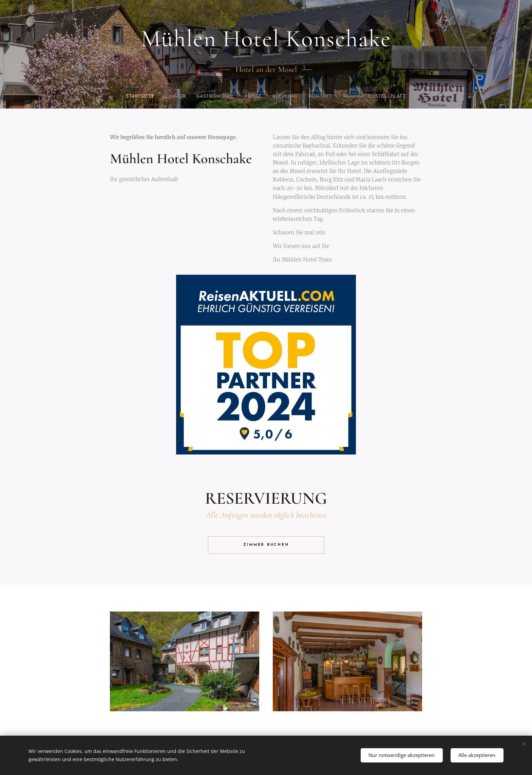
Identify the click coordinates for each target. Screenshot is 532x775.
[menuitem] (151, 97)
